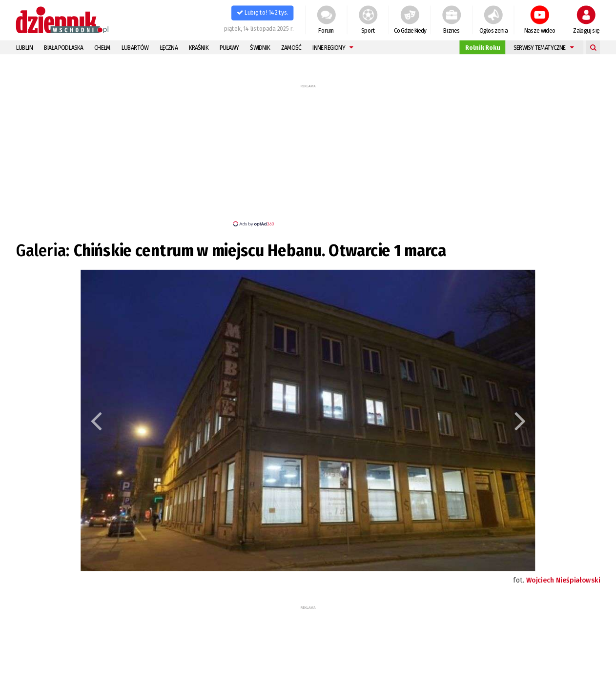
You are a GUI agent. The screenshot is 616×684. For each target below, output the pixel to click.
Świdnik (260, 47)
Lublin (24, 47)
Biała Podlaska (64, 47)
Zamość (291, 47)
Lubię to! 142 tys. (263, 13)
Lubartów (135, 47)
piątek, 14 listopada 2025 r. (259, 28)
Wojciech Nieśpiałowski (563, 580)
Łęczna (169, 47)
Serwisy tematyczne (544, 47)
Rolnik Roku (483, 47)
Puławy (229, 47)
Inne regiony (333, 47)
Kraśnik (199, 47)
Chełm (102, 47)
